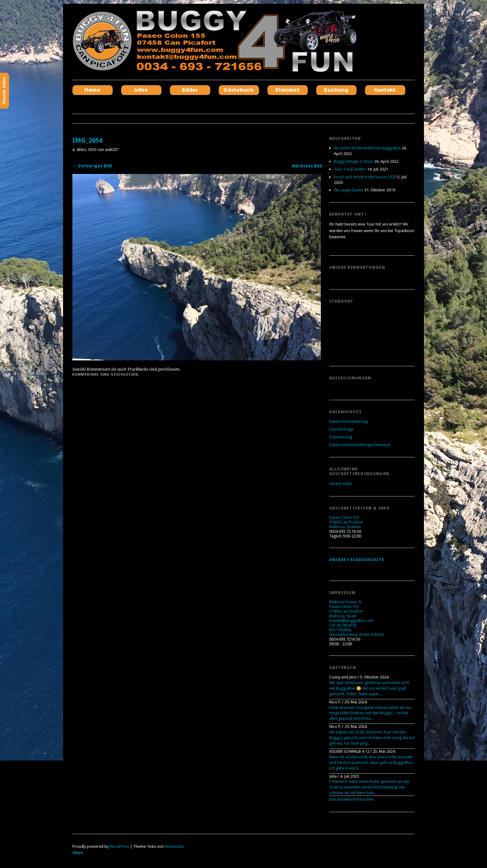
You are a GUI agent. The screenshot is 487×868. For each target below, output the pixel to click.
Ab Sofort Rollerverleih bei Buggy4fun (367, 148)
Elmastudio (174, 846)
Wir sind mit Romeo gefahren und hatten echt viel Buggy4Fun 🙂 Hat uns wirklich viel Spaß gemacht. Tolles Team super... (369, 688)
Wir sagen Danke (349, 190)
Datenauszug (341, 437)
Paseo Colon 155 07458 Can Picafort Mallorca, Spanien (346, 522)
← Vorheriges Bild (92, 166)
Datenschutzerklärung (348, 421)
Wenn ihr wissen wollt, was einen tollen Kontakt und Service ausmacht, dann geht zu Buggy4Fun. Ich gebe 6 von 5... (371, 763)
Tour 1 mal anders (350, 169)
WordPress (119, 846)
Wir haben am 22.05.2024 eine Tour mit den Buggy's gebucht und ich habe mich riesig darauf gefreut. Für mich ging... (372, 738)
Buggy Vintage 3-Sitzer (354, 161)
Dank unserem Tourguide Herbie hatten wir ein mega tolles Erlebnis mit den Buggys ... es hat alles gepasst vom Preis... (370, 713)
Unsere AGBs (341, 484)
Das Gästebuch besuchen (352, 799)
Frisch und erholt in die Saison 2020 (365, 177)
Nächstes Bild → (310, 166)
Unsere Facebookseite (357, 560)
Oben (78, 853)
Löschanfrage (341, 429)
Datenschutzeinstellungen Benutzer (360, 445)
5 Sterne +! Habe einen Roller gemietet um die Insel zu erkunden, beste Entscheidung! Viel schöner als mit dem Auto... (369, 787)
